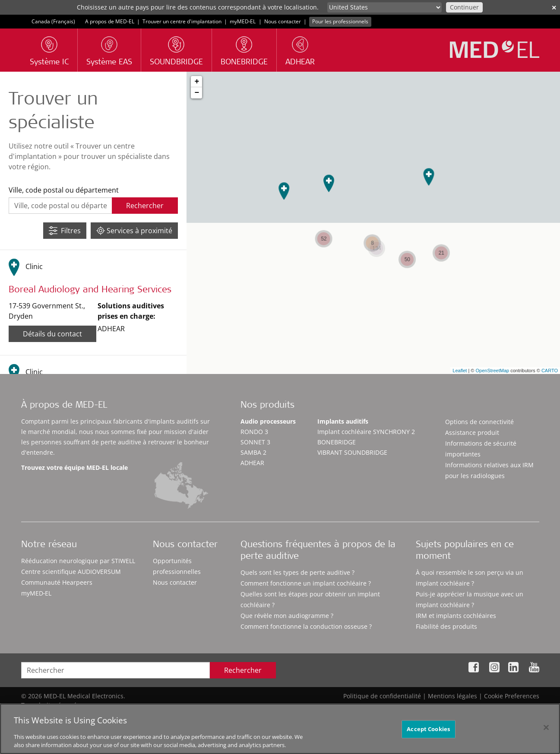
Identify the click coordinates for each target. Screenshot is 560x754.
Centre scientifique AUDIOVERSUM (71, 572)
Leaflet (460, 371)
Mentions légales (452, 696)
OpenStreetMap (492, 371)
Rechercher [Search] (243, 670)
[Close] (546, 732)
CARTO (550, 371)
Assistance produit (472, 432)
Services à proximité (134, 231)
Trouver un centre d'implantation (182, 21)
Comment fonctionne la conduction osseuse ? (306, 626)
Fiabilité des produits (446, 626)
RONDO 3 (254, 432)
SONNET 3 (255, 442)
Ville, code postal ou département (64, 190)
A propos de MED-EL (110, 21)
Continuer (464, 7)
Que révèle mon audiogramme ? (287, 616)
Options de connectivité (479, 422)
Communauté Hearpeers (57, 582)
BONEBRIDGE (337, 442)
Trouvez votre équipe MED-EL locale (74, 467)
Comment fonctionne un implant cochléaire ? (306, 583)
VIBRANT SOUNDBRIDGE (352, 452)
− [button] (197, 93)
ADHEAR (252, 463)
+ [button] (197, 82)
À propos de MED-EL (64, 406)
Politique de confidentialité (382, 696)
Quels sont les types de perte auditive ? (297, 572)
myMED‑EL (243, 21)
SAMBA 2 (253, 452)
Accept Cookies (428, 733)
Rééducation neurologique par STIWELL (78, 561)
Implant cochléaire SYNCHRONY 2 (366, 432)
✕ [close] (554, 8)
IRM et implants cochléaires (456, 616)
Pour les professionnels (340, 21)
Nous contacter (283, 21)
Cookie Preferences (512, 696)
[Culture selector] (384, 7)
